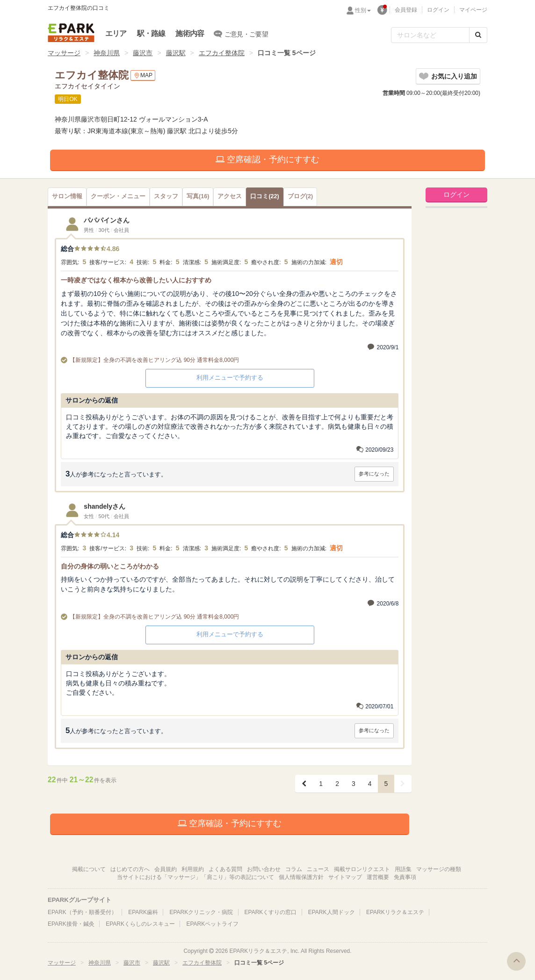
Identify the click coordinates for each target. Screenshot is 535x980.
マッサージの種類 (439, 869)
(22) (264, 196)
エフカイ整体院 (222, 53)
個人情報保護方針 (301, 877)
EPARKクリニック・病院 (201, 912)
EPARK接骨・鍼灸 (71, 924)
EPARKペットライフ (212, 924)
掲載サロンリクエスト (362, 869)
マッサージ (64, 53)
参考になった (374, 474)
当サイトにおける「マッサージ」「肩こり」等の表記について (195, 877)
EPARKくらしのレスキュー (140, 924)
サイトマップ (345, 877)
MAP (143, 76)
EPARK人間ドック (332, 912)
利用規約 (193, 869)
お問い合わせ (264, 869)
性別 (363, 10)
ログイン (438, 10)
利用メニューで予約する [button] (230, 378)
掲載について (89, 869)
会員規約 (166, 869)
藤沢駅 (176, 53)
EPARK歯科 (143, 912)
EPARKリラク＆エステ (71, 33)
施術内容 (190, 33)
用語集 (403, 869)
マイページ (473, 10)
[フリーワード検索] (430, 35)
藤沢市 (143, 53)
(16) (198, 196)
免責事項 (405, 877)
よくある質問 (225, 869)
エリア (116, 33)
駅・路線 (151, 33)
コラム (294, 869)
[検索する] (478, 35)
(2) (300, 196)
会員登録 (406, 10)
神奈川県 (107, 53)
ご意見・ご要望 (241, 34)
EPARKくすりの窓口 (271, 912)
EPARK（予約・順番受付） (82, 912)
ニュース (318, 869)
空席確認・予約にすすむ (267, 159)
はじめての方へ (130, 869)
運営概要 (378, 877)
